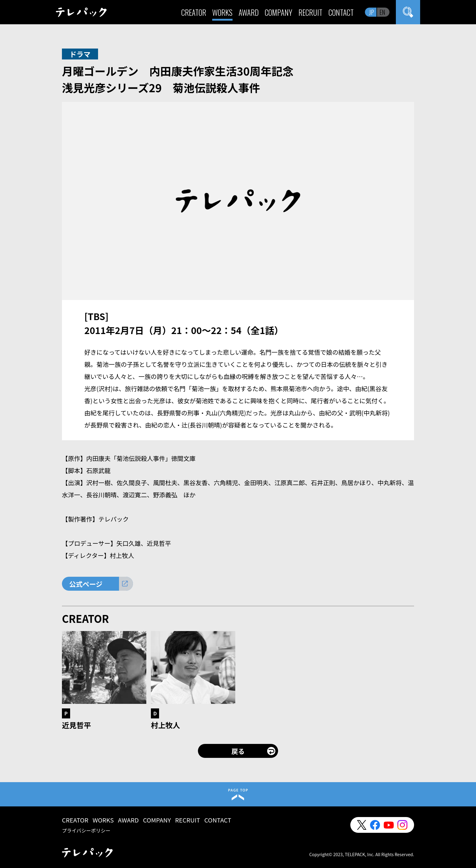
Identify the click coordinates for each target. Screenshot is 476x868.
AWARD (249, 12)
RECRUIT (310, 12)
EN (382, 12)
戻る (238, 751)
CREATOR (194, 12)
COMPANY (279, 12)
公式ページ (86, 584)
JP (372, 12)
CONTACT (341, 12)
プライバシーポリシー (86, 830)
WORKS (222, 12)
